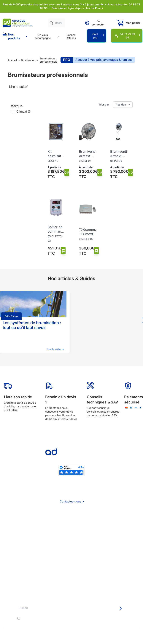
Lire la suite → (55, 349)
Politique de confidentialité (72, 541)
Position (123, 105)
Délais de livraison (72, 558)
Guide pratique (12, 316)
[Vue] (67, 172)
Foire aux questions (71, 526)
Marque (17, 106)
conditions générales (54, 618)
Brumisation (28, 60)
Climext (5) (24, 111)
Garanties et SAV (72, 578)
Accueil (12, 60)
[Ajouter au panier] (63, 251)
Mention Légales (71, 536)
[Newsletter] (120, 608)
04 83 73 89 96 (127, 36)
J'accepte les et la (67, 618)
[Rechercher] (51, 23)
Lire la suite (19, 87)
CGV (71, 531)
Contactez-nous (70, 501)
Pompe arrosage (71, 583)
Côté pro (95, 36)
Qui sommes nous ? (71, 521)
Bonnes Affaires (71, 37)
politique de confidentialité (94, 618)
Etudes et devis (72, 563)
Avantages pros (72, 568)
